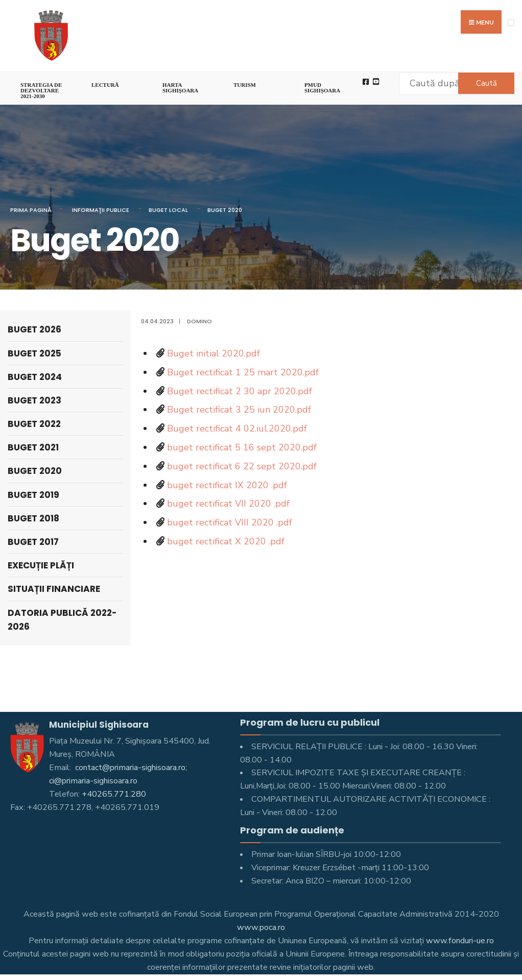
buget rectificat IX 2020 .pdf (227, 485)
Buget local (168, 210)
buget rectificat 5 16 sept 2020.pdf (242, 447)
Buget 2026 (34, 329)
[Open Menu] (511, 23)
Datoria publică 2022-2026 (62, 620)
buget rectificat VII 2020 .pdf (228, 504)
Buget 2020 (225, 210)
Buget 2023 (34, 400)
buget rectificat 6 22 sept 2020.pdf (242, 466)
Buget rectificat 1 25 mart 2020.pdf (243, 372)
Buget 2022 (34, 424)
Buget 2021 (33, 447)
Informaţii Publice (101, 210)
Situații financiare (54, 589)
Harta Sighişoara (180, 88)
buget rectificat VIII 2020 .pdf (230, 522)
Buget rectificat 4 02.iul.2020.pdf (237, 428)
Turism (245, 85)
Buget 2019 (33, 495)
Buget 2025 (34, 353)
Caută (487, 83)
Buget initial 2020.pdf (213, 353)
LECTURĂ (105, 85)
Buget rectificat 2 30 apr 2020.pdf (240, 391)
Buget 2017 (33, 542)
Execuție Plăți (41, 565)
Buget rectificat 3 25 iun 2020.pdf (239, 410)
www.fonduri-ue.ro (460, 941)
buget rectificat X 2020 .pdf (226, 541)
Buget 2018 (33, 518)
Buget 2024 (35, 377)
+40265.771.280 (114, 794)
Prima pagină (31, 210)
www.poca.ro (261, 927)
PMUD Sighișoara (322, 88)
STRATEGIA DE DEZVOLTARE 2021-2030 (41, 90)
